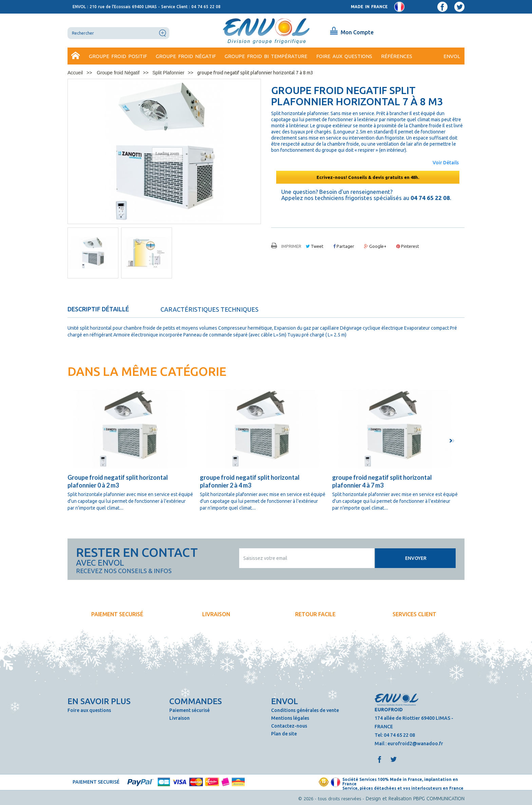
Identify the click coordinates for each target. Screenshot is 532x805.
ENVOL (452, 56)
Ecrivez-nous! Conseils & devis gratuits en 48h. (368, 177)
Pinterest (408, 246)
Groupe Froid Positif (118, 56)
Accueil (76, 56)
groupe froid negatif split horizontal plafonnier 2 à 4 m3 (250, 481)
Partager (344, 246)
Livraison (179, 718)
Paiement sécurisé (189, 710)
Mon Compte (357, 32)
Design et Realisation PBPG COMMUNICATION (415, 799)
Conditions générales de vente (305, 710)
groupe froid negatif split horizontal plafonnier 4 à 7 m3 (382, 481)
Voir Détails (446, 163)
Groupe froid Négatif (186, 56)
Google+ (375, 246)
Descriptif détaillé (98, 309)
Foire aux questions (344, 56)
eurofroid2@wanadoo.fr (415, 744)
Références (397, 56)
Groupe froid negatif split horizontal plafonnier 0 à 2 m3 (118, 481)
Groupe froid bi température (266, 56)
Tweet (315, 246)
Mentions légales (290, 718)
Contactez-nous (289, 726)
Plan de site (284, 734)
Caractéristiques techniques (210, 309)
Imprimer (291, 246)
